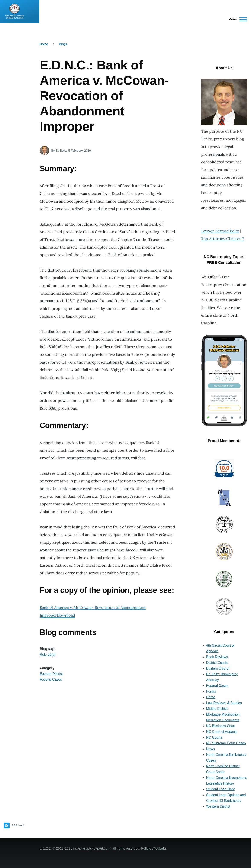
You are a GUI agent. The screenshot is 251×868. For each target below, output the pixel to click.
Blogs (63, 44)
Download (66, 615)
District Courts (217, 663)
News (210, 749)
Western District (218, 806)
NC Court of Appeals (222, 732)
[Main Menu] (237, 19)
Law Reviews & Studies (224, 703)
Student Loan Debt (220, 789)
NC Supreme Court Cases (226, 743)
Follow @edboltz (154, 849)
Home (44, 44)
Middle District (217, 709)
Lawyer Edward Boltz (220, 231)
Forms (211, 691)
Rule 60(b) (48, 655)
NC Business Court (221, 726)
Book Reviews (217, 657)
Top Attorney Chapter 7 (222, 239)
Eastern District (51, 674)
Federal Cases (51, 679)
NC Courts (214, 737)
